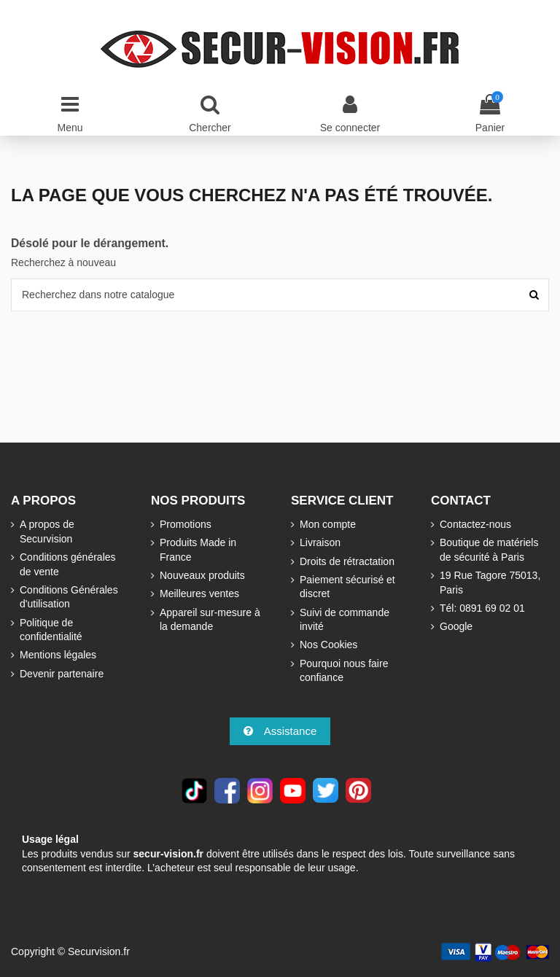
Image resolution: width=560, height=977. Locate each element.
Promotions (186, 524)
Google (456, 626)
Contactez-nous (475, 524)
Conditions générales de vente (68, 564)
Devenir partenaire (62, 674)
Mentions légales (58, 655)
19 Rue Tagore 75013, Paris (490, 583)
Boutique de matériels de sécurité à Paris (489, 550)
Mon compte (328, 524)
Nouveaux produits (202, 575)
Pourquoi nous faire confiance (344, 671)
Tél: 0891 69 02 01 (482, 608)
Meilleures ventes (199, 593)
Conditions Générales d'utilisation (69, 597)
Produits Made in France (198, 550)
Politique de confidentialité (51, 630)
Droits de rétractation (347, 561)
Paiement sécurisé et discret (347, 587)
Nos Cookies (328, 645)
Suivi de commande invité (345, 620)
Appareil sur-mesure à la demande (210, 620)
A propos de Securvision (47, 532)
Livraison (320, 542)
